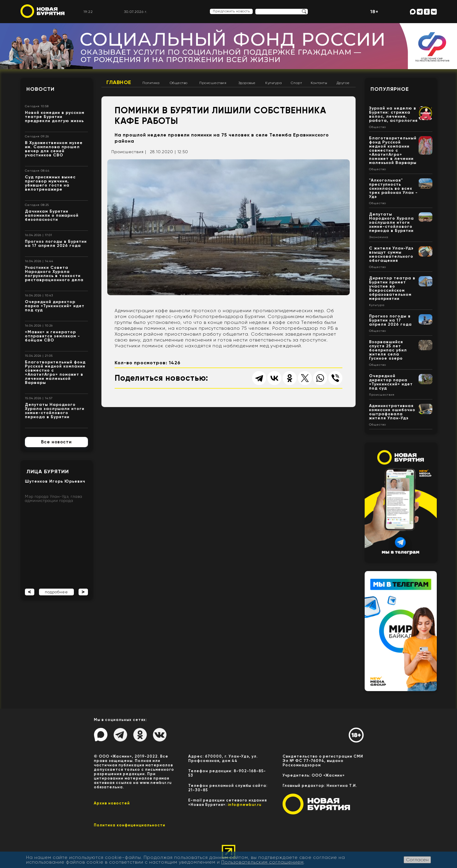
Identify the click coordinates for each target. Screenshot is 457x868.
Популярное (390, 89)
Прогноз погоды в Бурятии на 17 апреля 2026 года (56, 244)
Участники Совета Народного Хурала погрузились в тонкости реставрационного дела (54, 274)
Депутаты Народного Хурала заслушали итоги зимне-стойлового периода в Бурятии (55, 411)
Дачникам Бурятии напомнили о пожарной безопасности (52, 215)
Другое (343, 83)
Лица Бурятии (48, 471)
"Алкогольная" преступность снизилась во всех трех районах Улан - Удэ (393, 188)
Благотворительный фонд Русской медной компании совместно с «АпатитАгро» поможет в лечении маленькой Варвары (55, 372)
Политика (151, 83)
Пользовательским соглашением (263, 862)
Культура (273, 83)
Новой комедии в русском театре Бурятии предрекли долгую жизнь (55, 117)
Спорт (297, 83)
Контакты (319, 83)
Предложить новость (231, 11)
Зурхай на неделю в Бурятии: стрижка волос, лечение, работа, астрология (393, 114)
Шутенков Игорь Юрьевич (55, 481)
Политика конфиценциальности (130, 825)
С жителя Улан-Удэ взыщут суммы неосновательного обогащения (391, 254)
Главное (119, 82)
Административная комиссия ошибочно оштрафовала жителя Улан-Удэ (392, 412)
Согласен (417, 860)
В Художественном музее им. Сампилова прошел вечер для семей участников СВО (54, 149)
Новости (40, 89)
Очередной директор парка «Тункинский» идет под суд (55, 306)
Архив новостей (112, 803)
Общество (179, 83)
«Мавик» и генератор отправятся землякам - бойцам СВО (52, 336)
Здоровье (247, 83)
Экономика (379, 237)
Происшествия (213, 83)
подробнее (56, 592)
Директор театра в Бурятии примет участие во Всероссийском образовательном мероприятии (392, 288)
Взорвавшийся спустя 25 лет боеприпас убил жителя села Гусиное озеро (388, 350)
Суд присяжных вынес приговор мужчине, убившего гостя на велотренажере (50, 183)
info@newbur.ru (245, 805)
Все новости (56, 442)
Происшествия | (129, 152)
